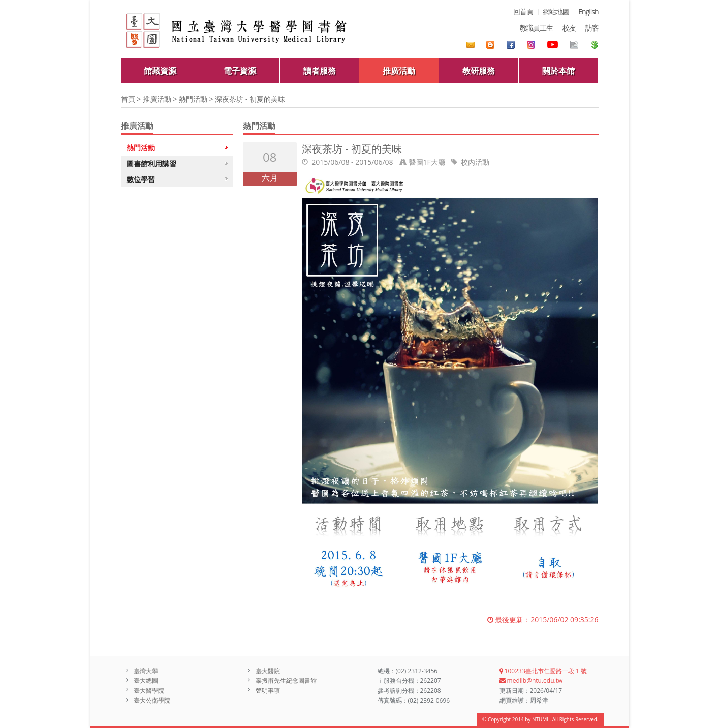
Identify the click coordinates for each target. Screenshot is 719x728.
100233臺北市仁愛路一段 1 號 (543, 671)
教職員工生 (536, 28)
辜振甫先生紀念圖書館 (286, 680)
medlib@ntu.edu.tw (531, 680)
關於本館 (558, 71)
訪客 (592, 28)
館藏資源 (160, 71)
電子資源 (240, 71)
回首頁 (523, 11)
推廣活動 (399, 71)
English (588, 11)
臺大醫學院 (149, 691)
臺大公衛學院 (152, 700)
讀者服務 (320, 71)
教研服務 (479, 71)
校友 (569, 28)
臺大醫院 (268, 671)
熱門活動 (193, 99)
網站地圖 (556, 11)
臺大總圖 (146, 680)
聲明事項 (268, 691)
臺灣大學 (146, 671)
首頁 (128, 99)
